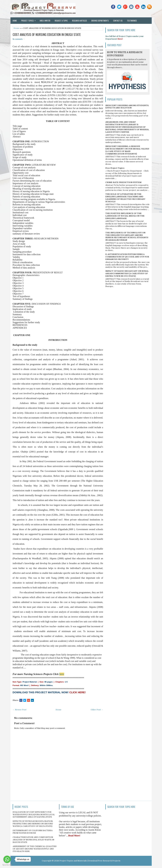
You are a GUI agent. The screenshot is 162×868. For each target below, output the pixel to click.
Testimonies (132, 21)
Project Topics (29, 20)
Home (15, 21)
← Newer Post (19, 710)
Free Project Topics (115, 168)
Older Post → (97, 710)
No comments (18, 39)
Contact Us (118, 21)
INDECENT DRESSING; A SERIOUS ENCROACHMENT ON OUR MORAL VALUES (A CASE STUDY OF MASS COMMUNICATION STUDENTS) (127, 150)
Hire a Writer (45, 21)
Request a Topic (61, 21)
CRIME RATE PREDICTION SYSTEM (123, 182)
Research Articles (80, 21)
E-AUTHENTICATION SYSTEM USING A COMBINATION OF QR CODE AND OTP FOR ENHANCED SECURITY (127, 257)
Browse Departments (100, 21)
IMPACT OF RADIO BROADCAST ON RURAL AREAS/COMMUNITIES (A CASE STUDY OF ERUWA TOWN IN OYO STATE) (127, 274)
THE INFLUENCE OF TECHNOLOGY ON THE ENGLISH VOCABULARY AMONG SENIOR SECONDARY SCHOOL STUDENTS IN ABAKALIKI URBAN (127, 236)
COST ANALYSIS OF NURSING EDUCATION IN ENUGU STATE (47, 34)
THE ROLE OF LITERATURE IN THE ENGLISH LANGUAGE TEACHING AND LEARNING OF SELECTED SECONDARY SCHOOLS (125, 198)
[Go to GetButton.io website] (7, 865)
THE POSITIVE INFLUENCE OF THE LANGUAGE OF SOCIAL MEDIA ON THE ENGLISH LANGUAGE (125, 216)
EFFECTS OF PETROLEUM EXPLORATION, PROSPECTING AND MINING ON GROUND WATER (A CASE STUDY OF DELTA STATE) (33, 824)
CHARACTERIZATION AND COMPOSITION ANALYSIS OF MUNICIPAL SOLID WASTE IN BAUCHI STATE (33, 840)
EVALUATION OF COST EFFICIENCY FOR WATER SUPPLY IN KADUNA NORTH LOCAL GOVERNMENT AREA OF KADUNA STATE (34, 815)
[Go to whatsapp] (7, 859)
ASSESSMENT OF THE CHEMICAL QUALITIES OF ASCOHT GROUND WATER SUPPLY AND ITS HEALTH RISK (35, 849)
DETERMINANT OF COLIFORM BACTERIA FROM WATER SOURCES (33, 832)
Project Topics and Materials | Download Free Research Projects (90, 861)
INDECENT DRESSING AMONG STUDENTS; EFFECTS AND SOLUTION (127, 107)
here (62, 674)
